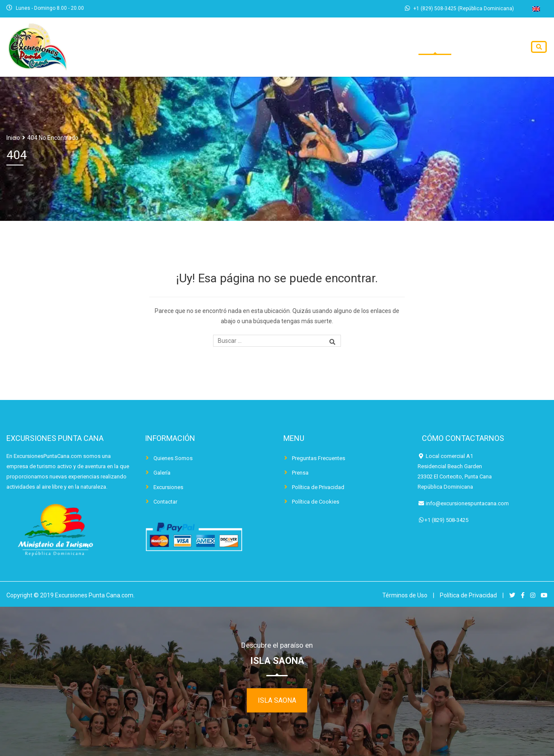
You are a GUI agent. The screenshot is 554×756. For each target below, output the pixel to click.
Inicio (313, 47)
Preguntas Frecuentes (319, 458)
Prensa (300, 473)
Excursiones (358, 47)
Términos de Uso (405, 595)
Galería (162, 473)
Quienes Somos (173, 458)
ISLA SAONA (277, 700)
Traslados (412, 47)
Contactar (495, 47)
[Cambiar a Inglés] (536, 9)
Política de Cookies (316, 502)
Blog (453, 47)
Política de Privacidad (318, 487)
